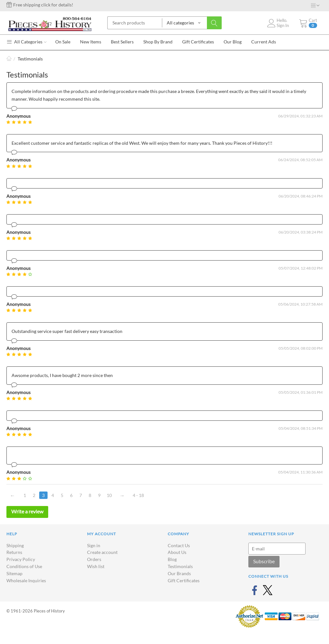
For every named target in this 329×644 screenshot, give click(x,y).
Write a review (27, 511)
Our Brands (179, 573)
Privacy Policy (21, 559)
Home (9, 59)
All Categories (27, 42)
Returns (14, 552)
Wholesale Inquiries (26, 580)
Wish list (96, 566)
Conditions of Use (24, 566)
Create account (102, 552)
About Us (177, 552)
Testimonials (180, 566)
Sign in (94, 545)
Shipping (15, 545)
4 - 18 (138, 495)
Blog (172, 559)
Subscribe (264, 561)
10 (109, 495)
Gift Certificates (184, 580)
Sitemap (14, 573)
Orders (94, 559)
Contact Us (179, 545)
